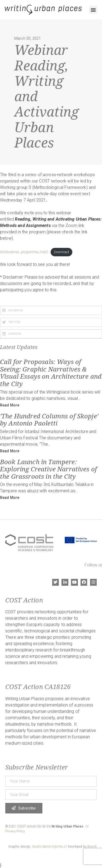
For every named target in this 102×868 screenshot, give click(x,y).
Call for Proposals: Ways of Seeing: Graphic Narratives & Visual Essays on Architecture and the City (51, 373)
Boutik (92, 847)
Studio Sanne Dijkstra (47, 847)
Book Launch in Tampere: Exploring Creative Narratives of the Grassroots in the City (48, 469)
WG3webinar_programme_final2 (24, 252)
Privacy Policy (15, 831)
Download (61, 252)
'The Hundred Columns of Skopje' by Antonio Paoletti (49, 420)
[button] (93, 10)
